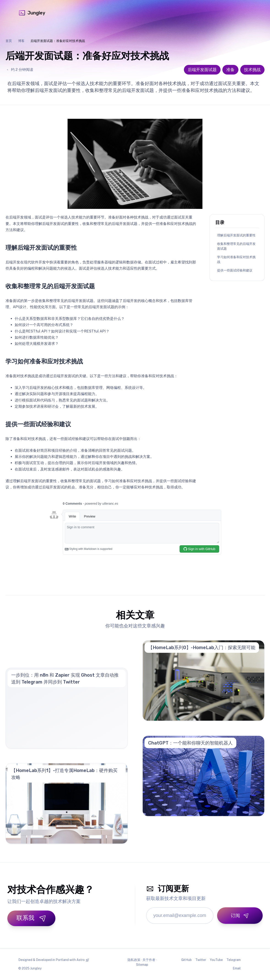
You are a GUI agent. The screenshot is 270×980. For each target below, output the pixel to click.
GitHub (186, 960)
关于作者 (149, 960)
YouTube (216, 960)
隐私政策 (134, 960)
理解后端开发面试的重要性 (236, 235)
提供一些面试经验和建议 (235, 270)
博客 (21, 41)
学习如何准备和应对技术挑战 (236, 259)
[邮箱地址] (180, 916)
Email (237, 968)
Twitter (201, 960)
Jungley (32, 13)
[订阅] (240, 916)
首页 (9, 41)
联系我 (31, 918)
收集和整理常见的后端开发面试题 (236, 246)
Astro (81, 960)
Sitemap (142, 965)
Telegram (234, 960)
